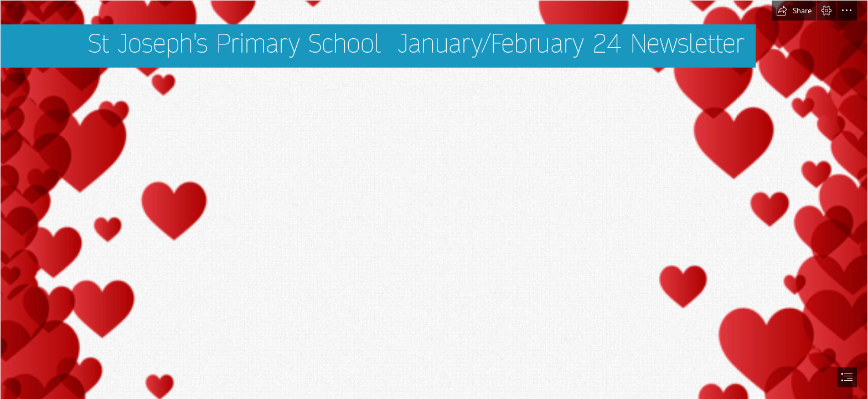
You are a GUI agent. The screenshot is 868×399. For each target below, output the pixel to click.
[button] (794, 11)
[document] (434, 199)
